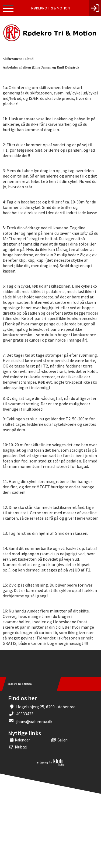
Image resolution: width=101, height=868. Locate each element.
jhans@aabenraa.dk (34, 721)
